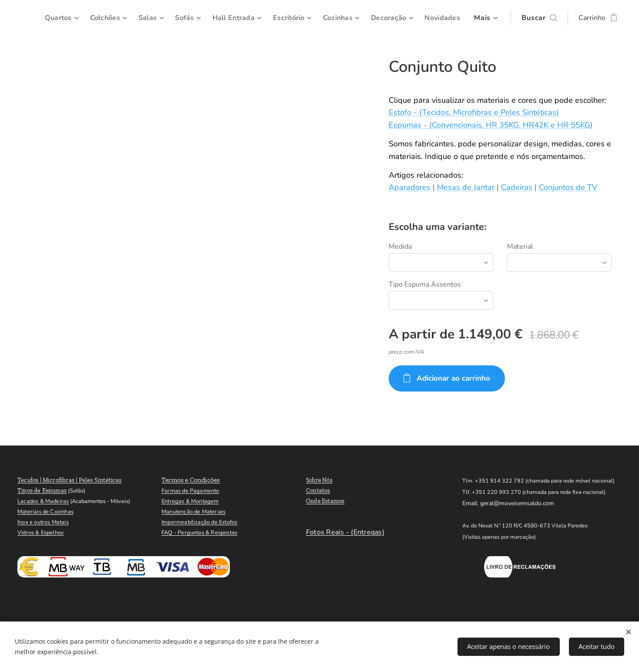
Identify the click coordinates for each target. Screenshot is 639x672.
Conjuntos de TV (568, 187)
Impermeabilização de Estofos (199, 522)
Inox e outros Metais (43, 522)
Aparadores (411, 187)
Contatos (318, 491)
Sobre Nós (319, 480)
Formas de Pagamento (190, 491)
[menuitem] (99, 18)
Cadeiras (517, 187)
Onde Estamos (325, 501)
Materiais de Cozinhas (45, 512)
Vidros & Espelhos (40, 533)
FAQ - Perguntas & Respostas (199, 533)
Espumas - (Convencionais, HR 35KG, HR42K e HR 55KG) (491, 125)
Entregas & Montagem (190, 501)
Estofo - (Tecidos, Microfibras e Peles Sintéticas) (474, 112)
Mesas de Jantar (466, 187)
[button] (539, 18)
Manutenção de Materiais (193, 512)
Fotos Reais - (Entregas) (345, 532)
